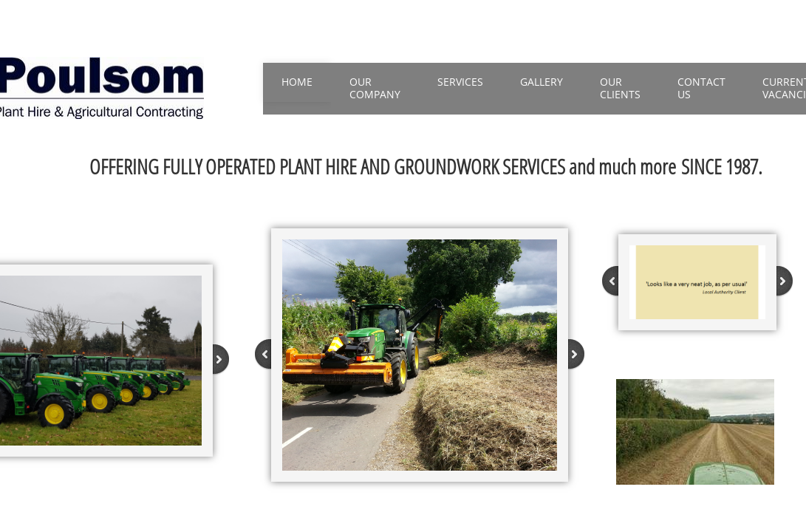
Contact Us (701, 88)
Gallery (542, 82)
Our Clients (620, 88)
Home (297, 82)
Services (460, 82)
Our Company (375, 88)
